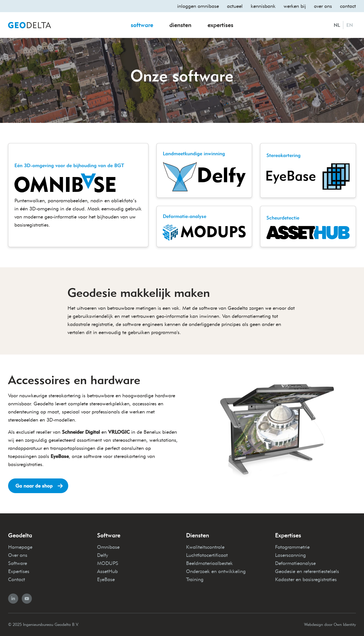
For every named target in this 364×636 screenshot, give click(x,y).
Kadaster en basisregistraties (306, 579)
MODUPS (108, 563)
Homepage (20, 547)
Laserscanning (290, 555)
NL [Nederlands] (337, 25)
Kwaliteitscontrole (205, 547)
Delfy (103, 555)
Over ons (323, 6)
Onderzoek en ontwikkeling (216, 571)
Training (195, 579)
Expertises (220, 25)
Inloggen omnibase (198, 6)
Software (142, 25)
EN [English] (350, 25)
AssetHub (107, 571)
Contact (348, 6)
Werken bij (295, 6)
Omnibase (108, 547)
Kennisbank (263, 6)
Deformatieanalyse (295, 563)
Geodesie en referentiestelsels (307, 571)
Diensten (180, 25)
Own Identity (345, 624)
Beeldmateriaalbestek (209, 563)
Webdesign (314, 624)
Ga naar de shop (34, 486)
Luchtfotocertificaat (207, 555)
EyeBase (106, 579)
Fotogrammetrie (292, 547)
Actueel (235, 6)
